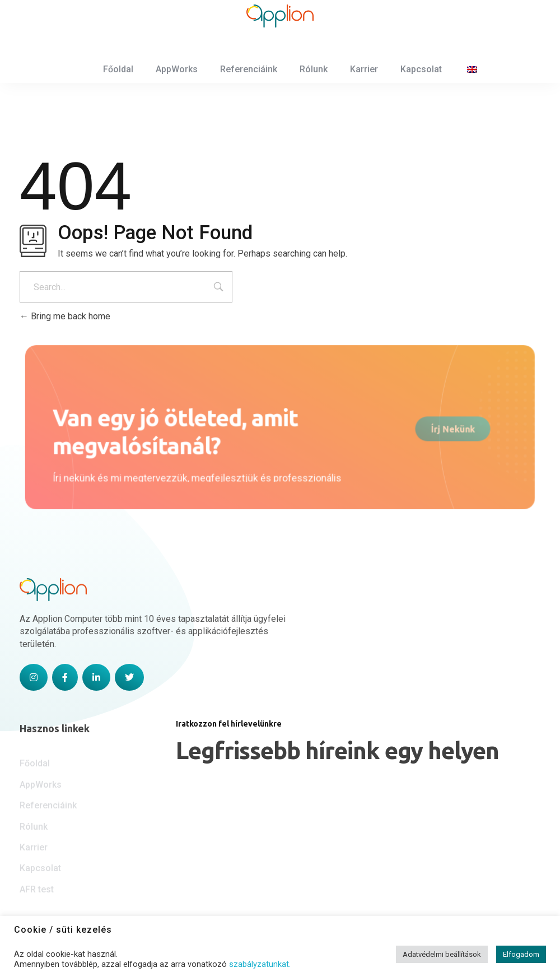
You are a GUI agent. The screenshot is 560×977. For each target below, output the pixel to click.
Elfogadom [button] (521, 954)
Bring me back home (65, 330)
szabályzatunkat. (260, 964)
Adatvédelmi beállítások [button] (442, 954)
